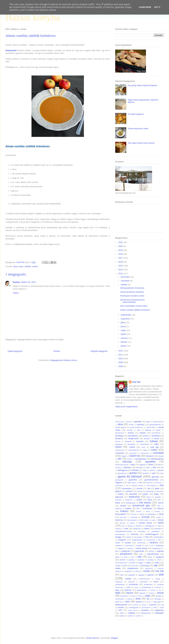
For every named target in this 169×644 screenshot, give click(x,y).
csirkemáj (119, 453)
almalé (131, 425)
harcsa (149, 483)
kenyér (123, 506)
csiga (145, 450)
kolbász (124, 511)
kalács (146, 494)
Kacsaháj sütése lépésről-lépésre (143, 85)
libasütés (139, 526)
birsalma (119, 438)
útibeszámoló (121, 605)
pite (140, 557)
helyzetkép (119, 486)
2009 (121, 362)
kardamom (129, 500)
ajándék (138, 422)
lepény (132, 523)
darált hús (135, 456)
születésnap (146, 587)
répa (148, 563)
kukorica (119, 520)
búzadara (131, 444)
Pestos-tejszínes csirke (138, 129)
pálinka (151, 551)
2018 (121, 254)
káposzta (119, 497)
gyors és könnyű (130, 476)
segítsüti (128, 571)
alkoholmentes (158, 422)
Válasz (16, 293)
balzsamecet (120, 433)
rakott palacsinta (121, 563)
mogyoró (122, 540)
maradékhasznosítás (124, 531)
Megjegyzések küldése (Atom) (64, 360)
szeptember (126, 315)
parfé (141, 554)
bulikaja (154, 441)
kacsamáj (150, 491)
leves (21, 266)
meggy (118, 537)
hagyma (119, 483)
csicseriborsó (134, 450)
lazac (153, 520)
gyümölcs (133, 480)
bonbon (147, 438)
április (124, 334)
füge (145, 470)
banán (131, 433)
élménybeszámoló (122, 465)
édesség (127, 462)
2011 (121, 355)
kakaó (121, 494)
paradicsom (126, 554)
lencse (123, 523)
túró (128, 602)
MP (160, 540)
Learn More (145, 7)
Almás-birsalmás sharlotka (132, 292)
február (124, 342)
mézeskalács (158, 537)
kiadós (128, 508)
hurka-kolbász (151, 486)
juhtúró (129, 491)
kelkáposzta (131, 503)
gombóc (146, 473)
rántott (132, 563)
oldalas (121, 548)
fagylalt (142, 465)
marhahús (155, 531)
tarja (117, 590)
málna (146, 529)
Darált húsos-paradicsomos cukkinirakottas (132, 301)
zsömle (138, 616)
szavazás (131, 582)
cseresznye (120, 450)
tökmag (158, 599)
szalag (158, 579)
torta (138, 599)
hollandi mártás (137, 486)
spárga (141, 575)
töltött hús (119, 602)
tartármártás (142, 590)
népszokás (129, 546)
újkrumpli (157, 602)
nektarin (118, 545)
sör (122, 575)
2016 (121, 262)
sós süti (160, 571)
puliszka (141, 560)
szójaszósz (148, 584)
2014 (121, 270)
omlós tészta (141, 548)
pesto (126, 557)
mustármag (141, 543)
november (125, 281)
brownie (140, 441)
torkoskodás (120, 599)
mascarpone (120, 534)
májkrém (118, 529)
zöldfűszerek (146, 613)
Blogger (114, 638)
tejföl (118, 593)
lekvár (161, 520)
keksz (118, 503)
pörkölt (122, 560)
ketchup (118, 508)
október (124, 285)
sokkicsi (138, 571)
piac (133, 557)
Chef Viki (136, 382)
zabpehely (159, 610)
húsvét (140, 488)
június (124, 326)
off (152, 546)
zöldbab (132, 613)
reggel (141, 563)
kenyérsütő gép (141, 506)
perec (117, 557)
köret (142, 514)
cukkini (132, 447)
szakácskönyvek (144, 579)
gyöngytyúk (119, 480)
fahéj (151, 465)
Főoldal (56, 351)
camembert (145, 444)
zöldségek (159, 613)
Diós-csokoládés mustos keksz (134, 306)
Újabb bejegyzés (15, 351)
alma (15, 266)
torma (130, 599)
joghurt (118, 491)
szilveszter (133, 584)
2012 (121, 351)
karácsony (134, 497)
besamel (156, 436)
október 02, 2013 (28, 282)
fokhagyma (123, 470)
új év (148, 602)
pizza (150, 557)
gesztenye (122, 473)
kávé (150, 500)
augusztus (126, 319)
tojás (148, 596)
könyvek (134, 514)
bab (139, 430)
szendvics (144, 582)
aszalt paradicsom (136, 427)
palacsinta (140, 551)
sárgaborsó (149, 568)
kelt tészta (145, 503)
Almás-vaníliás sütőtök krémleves (135, 310)
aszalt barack (121, 427)
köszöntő (123, 517)
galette (152, 470)
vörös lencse (133, 610)
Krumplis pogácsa (136, 114)
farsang (118, 468)
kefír (159, 500)
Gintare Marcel (92, 638)
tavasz (153, 590)
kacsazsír (160, 491)
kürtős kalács (144, 520)
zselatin (130, 616)
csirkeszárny (145, 453)
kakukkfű (133, 494)
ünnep (144, 605)
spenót (150, 575)
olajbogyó (160, 545)
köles (148, 512)
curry (143, 447)
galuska (161, 470)
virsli (162, 607)
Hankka (16, 282)
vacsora (153, 605)
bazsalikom (133, 436)
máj (159, 526)
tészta (160, 593)
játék (157, 488)
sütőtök (28, 266)
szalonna (119, 582)
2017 (121, 258)
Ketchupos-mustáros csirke (132, 296)
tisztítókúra (124, 596)
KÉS (159, 506)
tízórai (133, 596)
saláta (118, 568)
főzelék (135, 470)
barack (143, 433)
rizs (125, 566)
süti (161, 574)
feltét (148, 468)
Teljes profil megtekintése (126, 407)
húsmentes (127, 488)
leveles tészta (145, 523)
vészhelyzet (146, 608)
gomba (133, 473)
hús (162, 485)
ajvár (148, 422)
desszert (150, 456)
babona (148, 430)
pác (117, 551)
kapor (156, 494)
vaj (162, 605)
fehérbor (128, 467)
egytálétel (150, 462)
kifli (138, 508)
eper (133, 465)
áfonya (129, 422)
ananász (141, 424)
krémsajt (134, 517)
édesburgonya (157, 459)
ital (149, 488)
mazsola (134, 534)
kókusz (161, 508)
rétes (157, 563)
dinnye (161, 456)
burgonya (119, 444)
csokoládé (158, 453)
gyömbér (155, 477)
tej (160, 590)
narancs (154, 542)
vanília (35, 266)
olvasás (130, 548)
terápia (151, 593)
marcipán (142, 531)
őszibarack (157, 548)
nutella (139, 545)
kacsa (140, 491)
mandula (157, 529)
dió (120, 459)
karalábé (158, 497)
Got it (157, 7)
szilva (156, 582)
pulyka (151, 560)
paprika (160, 551)
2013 (121, 274)
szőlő (128, 587)
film (162, 468)
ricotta (118, 566)
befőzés (146, 436)
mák (126, 529)
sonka (146, 571)
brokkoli (128, 441)
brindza (118, 442)
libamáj (130, 526)
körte (161, 514)
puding (131, 560)
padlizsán (126, 551)
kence (161, 503)
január (124, 346)
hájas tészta (132, 483)
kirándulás (148, 508)
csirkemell (133, 453)
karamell (118, 500)
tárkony (128, 590)
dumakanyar (141, 459)
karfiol (139, 500)
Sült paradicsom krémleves (132, 288)
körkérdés (152, 514)
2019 (121, 250)
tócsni (140, 596)
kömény (157, 512)
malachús (137, 529)
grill (154, 473)
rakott (159, 560)
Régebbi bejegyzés (99, 351)
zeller (122, 613)
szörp (136, 587)
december (125, 277)
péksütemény (153, 554)
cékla (156, 444)
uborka (139, 602)
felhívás (139, 467)
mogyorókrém (137, 540)
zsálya (122, 616)
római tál (134, 566)
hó (127, 486)
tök (148, 599)
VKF (120, 610)
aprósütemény (155, 424)
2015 (121, 266)
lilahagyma (150, 526)
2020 (121, 246)
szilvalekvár (120, 584)
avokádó (130, 430)
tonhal (158, 596)
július (123, 322)
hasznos (158, 483)
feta (154, 467)
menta (128, 537)
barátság (119, 436)
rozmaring (145, 566)
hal (140, 483)
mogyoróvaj (151, 540)
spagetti (131, 575)
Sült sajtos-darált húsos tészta (141, 143)
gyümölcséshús (151, 480)
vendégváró (133, 607)
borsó (157, 438)
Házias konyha (33, 17)
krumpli (146, 517)
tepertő (142, 593)
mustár (128, 543)
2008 (121, 366)
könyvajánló (121, 514)
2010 (121, 359)
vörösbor (145, 610)
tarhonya (158, 587)
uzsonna (135, 605)
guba (162, 473)
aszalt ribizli (151, 427)
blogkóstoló (133, 438)
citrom (118, 447)
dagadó (124, 456)
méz (147, 537)
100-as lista (119, 422)
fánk (159, 465)
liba (123, 526)
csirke (154, 450)
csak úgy (154, 447)
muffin (118, 543)
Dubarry (130, 459)
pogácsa (160, 557)
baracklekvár (156, 433)
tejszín (130, 593)
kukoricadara (132, 520)
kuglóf (159, 517)
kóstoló (139, 512)
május (124, 330)
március (125, 338)
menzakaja (138, 537)
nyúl (146, 546)
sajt (155, 565)
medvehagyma (152, 534)
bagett (158, 430)
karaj (148, 497)
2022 (121, 242)
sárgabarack (133, 568)
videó (155, 608)
